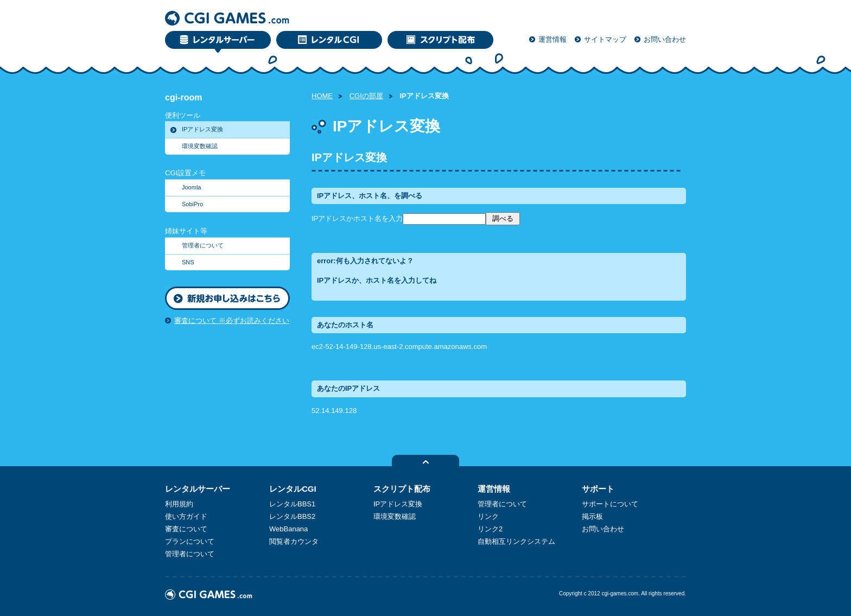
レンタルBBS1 (292, 504)
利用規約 (179, 504)
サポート (598, 489)
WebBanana (288, 529)
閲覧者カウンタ (294, 541)
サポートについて (610, 504)
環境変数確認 (200, 146)
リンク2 (490, 529)
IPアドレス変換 (202, 129)
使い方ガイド (186, 516)
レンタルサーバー (198, 489)
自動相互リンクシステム (516, 541)
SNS (188, 262)
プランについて (190, 541)
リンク (488, 516)
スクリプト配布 (402, 489)
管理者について (203, 245)
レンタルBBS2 (292, 516)
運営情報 (552, 39)
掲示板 (592, 516)
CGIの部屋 (366, 96)
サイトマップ (605, 39)
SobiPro (192, 204)
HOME (322, 96)
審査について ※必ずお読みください (232, 320)
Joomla (191, 187)
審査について (186, 529)
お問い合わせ (665, 39)
